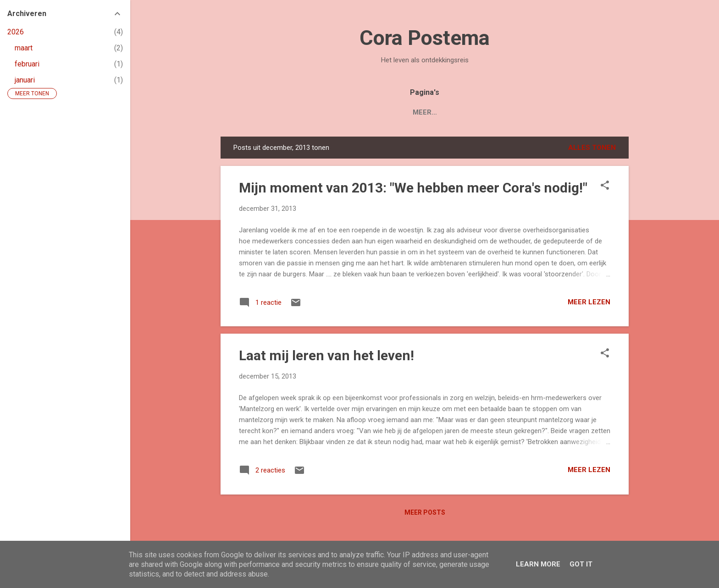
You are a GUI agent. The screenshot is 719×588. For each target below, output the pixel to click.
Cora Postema (425, 38)
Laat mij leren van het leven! (326, 355)
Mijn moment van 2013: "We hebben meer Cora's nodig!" (413, 188)
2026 (16, 32)
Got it (581, 564)
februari (27, 64)
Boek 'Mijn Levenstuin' (351, 112)
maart (24, 48)
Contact (524, 112)
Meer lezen (589, 302)
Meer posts (425, 512)
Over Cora (470, 112)
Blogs (422, 112)
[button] (605, 186)
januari (25, 80)
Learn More (538, 564)
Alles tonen (592, 148)
